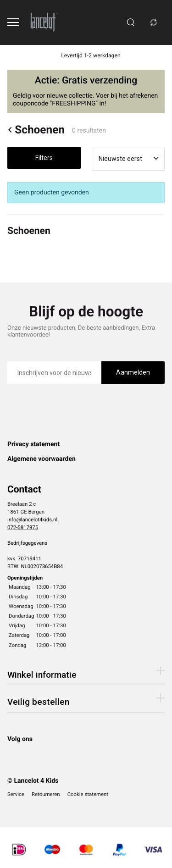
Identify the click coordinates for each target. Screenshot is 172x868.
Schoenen (36, 130)
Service (16, 794)
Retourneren (46, 794)
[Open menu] (13, 22)
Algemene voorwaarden (42, 459)
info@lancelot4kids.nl (32, 520)
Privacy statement (33, 444)
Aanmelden (133, 372)
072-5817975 (23, 527)
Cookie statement (88, 794)
